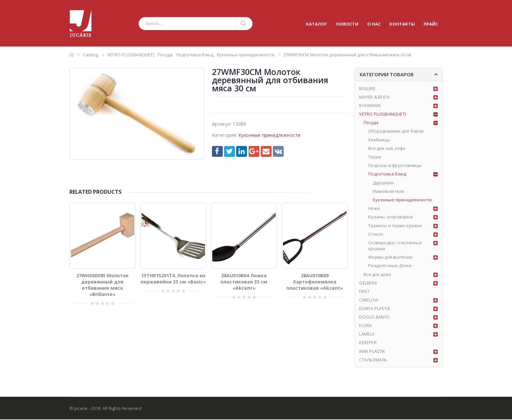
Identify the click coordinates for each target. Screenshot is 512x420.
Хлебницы (379, 140)
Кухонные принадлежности (270, 135)
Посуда (371, 123)
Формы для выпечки (390, 257)
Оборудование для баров (396, 131)
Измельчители (389, 192)
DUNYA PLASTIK (375, 309)
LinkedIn (242, 151)
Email (266, 151)
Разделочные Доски (390, 266)
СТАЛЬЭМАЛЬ (373, 360)
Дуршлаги (383, 183)
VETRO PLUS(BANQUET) (382, 114)
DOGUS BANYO (374, 317)
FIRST (364, 292)
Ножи (374, 209)
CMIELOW (369, 300)
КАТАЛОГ (317, 24)
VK (278, 151)
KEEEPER (368, 343)
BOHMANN (370, 106)
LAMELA (367, 335)
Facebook (217, 151)
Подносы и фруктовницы (395, 166)
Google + (254, 151)
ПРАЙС (431, 24)
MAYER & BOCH (374, 97)
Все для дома (378, 274)
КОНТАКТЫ (402, 24)
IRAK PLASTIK (372, 352)
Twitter (229, 151)
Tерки (375, 157)
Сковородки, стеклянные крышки (395, 246)
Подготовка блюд (387, 174)
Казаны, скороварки (390, 217)
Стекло (376, 234)
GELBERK (368, 283)
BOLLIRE (367, 88)
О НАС (374, 24)
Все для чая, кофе (387, 149)
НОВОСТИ (347, 24)
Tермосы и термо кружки (395, 226)
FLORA (365, 326)
